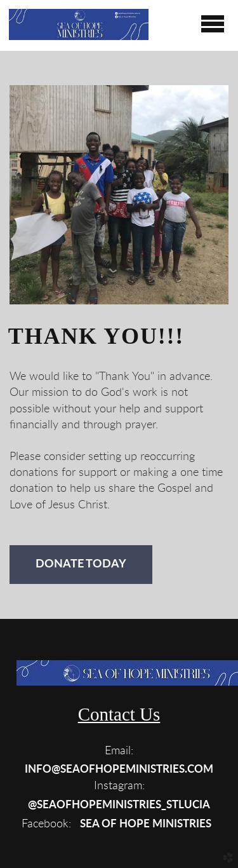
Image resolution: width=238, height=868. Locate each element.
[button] (119, 769)
